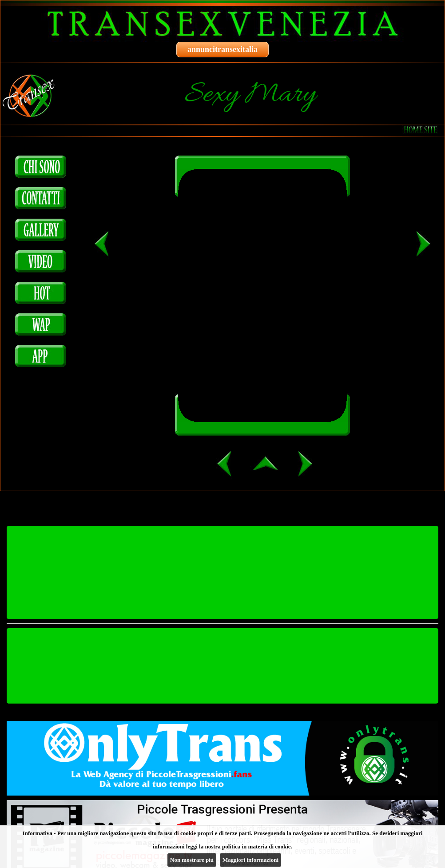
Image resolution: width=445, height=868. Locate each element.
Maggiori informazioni (250, 860)
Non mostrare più (192, 860)
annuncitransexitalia (222, 49)
